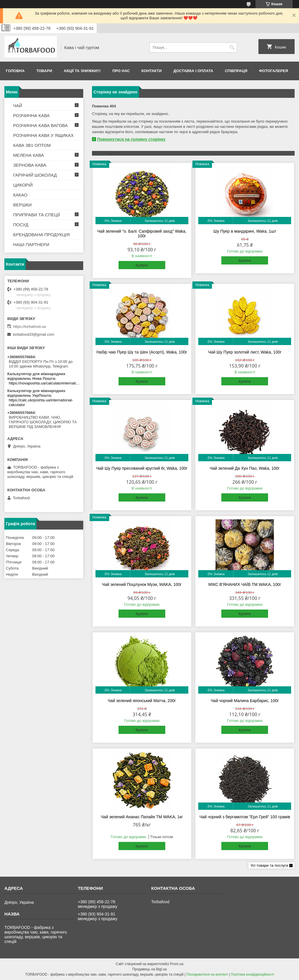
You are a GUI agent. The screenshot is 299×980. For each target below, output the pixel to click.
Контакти (152, 71)
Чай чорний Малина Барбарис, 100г (245, 701)
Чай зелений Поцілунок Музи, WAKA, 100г (142, 584)
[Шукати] (232, 47)
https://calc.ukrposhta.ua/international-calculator (41, 402)
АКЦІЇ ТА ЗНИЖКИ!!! (82, 71)
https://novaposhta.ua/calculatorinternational (45, 383)
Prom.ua (177, 964)
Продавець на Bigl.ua (149, 969)
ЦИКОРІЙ (23, 185)
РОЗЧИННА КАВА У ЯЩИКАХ (43, 135)
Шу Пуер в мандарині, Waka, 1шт (245, 231)
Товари (44, 71)
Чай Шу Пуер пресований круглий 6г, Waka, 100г (142, 468)
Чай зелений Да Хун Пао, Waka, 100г (245, 468)
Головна (15, 71)
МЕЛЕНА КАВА (29, 155)
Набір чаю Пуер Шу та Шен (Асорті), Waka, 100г (142, 352)
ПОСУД (21, 225)
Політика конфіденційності (253, 974)
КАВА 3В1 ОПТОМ (32, 145)
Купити (142, 265)
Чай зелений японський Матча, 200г (142, 701)
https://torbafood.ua (29, 327)
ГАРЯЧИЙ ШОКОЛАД (35, 175)
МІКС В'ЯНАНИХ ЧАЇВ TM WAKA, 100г (245, 584)
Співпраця (236, 71)
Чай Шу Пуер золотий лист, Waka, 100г (245, 352)
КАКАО (20, 195)
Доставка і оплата (193, 71)
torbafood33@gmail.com (34, 334)
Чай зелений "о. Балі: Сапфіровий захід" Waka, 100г (142, 234)
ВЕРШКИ (22, 205)
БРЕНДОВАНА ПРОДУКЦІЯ (41, 235)
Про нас (121, 71)
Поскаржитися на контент (207, 974)
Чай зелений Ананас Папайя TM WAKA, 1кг (142, 817)
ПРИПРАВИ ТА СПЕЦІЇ (36, 215)
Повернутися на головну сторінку (131, 139)
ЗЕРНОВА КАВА (30, 165)
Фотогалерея (274, 71)
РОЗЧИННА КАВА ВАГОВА (40, 125)
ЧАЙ (18, 106)
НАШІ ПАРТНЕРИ (31, 244)
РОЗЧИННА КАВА (31, 115)
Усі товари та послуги (269, 865)
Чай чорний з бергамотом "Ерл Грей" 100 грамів (245, 817)
